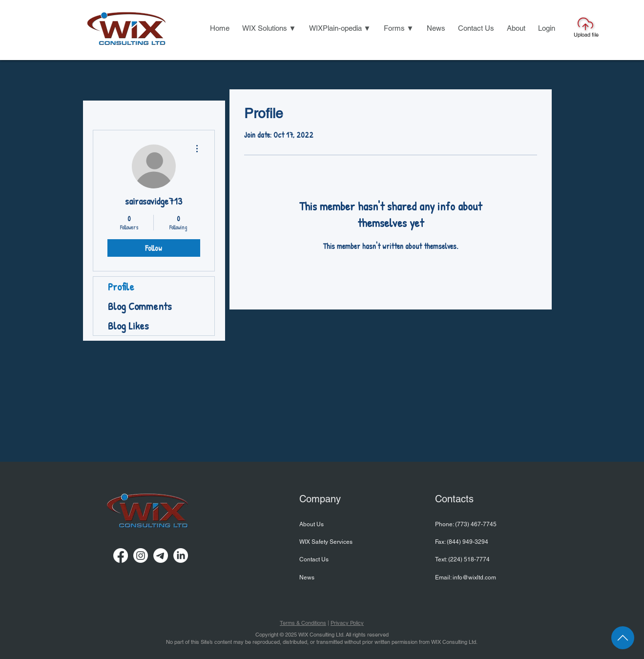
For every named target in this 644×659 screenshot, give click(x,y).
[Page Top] (623, 638)
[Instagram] (141, 556)
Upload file (586, 35)
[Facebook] (121, 556)
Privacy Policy (347, 623)
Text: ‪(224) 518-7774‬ (462, 559)
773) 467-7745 (477, 524)
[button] (269, 28)
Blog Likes (128, 326)
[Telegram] (161, 556)
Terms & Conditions (303, 623)
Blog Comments (140, 306)
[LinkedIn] (181, 556)
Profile (121, 287)
